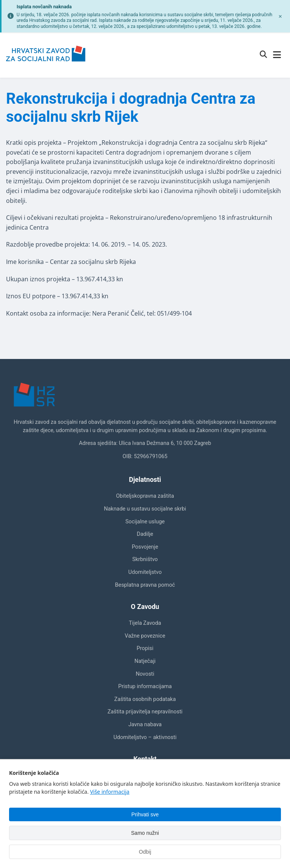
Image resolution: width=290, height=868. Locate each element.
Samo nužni (145, 833)
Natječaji (145, 661)
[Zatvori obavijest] (280, 16)
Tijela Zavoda (145, 623)
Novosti (145, 674)
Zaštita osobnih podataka (145, 699)
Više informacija (110, 792)
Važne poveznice (145, 636)
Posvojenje (145, 547)
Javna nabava (145, 725)
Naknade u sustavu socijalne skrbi (145, 509)
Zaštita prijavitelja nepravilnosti (145, 712)
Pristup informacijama (145, 686)
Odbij (145, 852)
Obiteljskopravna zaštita (145, 496)
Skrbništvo (145, 559)
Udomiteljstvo (145, 572)
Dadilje (145, 534)
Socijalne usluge (145, 522)
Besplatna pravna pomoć (145, 585)
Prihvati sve (145, 814)
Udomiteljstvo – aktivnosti (145, 737)
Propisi (145, 648)
